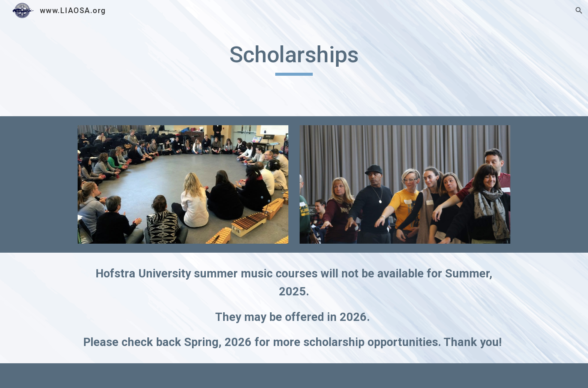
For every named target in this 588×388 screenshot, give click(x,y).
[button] (579, 10)
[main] (294, 58)
